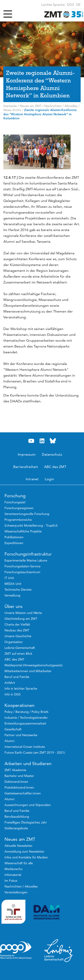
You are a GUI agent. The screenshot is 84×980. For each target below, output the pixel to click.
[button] (78, 5)
